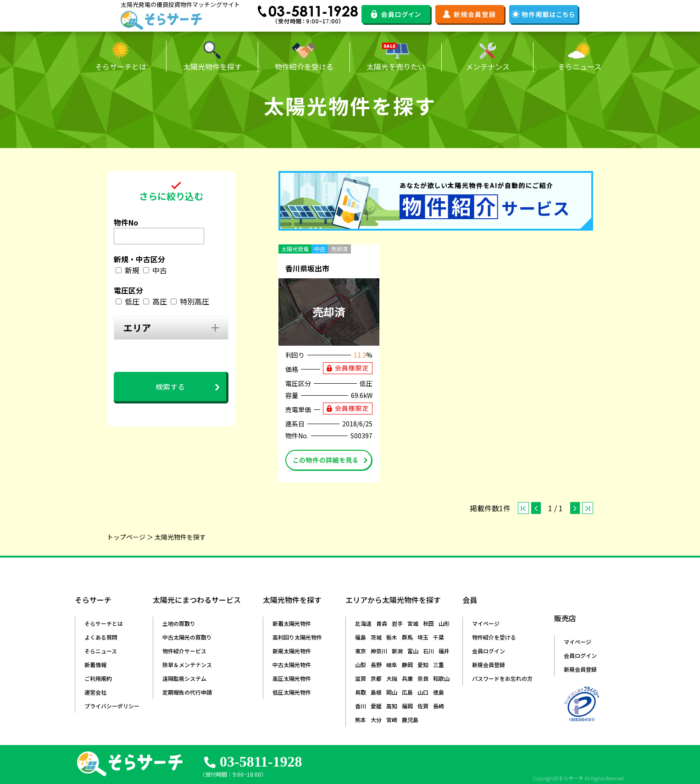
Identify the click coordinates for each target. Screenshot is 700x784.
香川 (361, 706)
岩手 (397, 623)
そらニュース (101, 651)
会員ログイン (489, 651)
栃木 (392, 637)
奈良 (423, 678)
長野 (376, 665)
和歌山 (441, 678)
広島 (407, 692)
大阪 (392, 678)
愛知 (423, 665)
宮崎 (392, 720)
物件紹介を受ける (494, 637)
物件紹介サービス (184, 651)
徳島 (439, 692)
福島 (361, 637)
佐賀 (423, 706)
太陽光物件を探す (180, 537)
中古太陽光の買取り (187, 637)
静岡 (407, 665)
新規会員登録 (489, 665)
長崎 (439, 706)
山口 (423, 692)
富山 (413, 651)
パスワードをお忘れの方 (502, 678)
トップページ (126, 537)
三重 (439, 665)
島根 (376, 692)
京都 (376, 678)
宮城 (413, 623)
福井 (444, 651)
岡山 (392, 692)
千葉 (439, 637)
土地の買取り (179, 623)
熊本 (361, 720)
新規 (132, 270)
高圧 (160, 301)
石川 (428, 651)
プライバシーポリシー (112, 706)
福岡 (407, 706)
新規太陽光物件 (292, 651)
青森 (382, 623)
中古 (160, 270)
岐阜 (392, 665)
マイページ (486, 623)
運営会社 (95, 692)
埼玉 (423, 637)
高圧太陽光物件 (292, 678)
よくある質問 (101, 637)
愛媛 (376, 706)
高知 (392, 706)
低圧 (132, 301)
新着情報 (95, 665)
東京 (361, 651)
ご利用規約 (98, 678)
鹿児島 (410, 720)
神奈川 (379, 651)
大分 (376, 720)
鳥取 (361, 692)
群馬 (407, 637)
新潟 (397, 651)
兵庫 (407, 678)
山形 (444, 623)
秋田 (428, 623)
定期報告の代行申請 (187, 692)
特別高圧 (194, 301)
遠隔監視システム (184, 678)
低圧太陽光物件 (292, 692)
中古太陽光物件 (292, 665)
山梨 (361, 665)
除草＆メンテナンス (187, 665)
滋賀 (361, 678)
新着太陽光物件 (292, 623)
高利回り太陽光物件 (297, 637)
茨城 (376, 637)
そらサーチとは (104, 623)
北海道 (363, 623)
